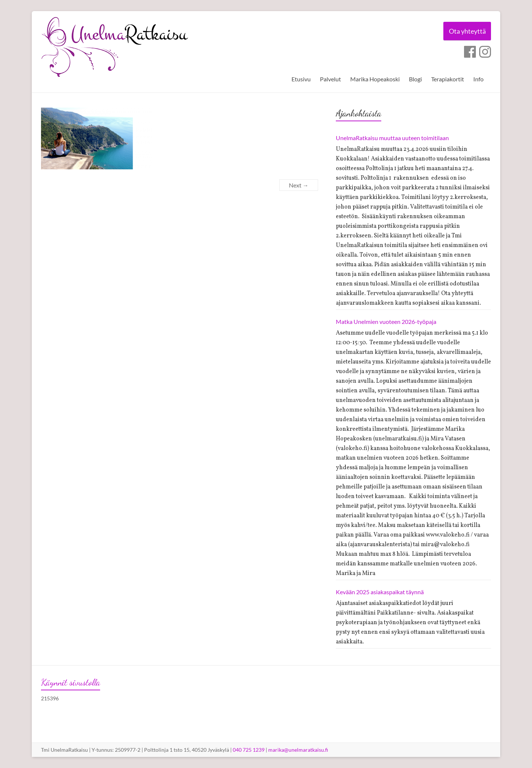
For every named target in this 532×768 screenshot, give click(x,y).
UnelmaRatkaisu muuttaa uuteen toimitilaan (392, 138)
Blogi (415, 79)
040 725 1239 (249, 750)
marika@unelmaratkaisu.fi (298, 750)
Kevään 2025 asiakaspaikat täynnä (380, 592)
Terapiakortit (448, 79)
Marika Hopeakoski (375, 79)
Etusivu (301, 79)
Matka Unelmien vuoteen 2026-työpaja (386, 322)
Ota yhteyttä (467, 31)
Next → (299, 185)
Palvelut (330, 79)
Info (478, 79)
